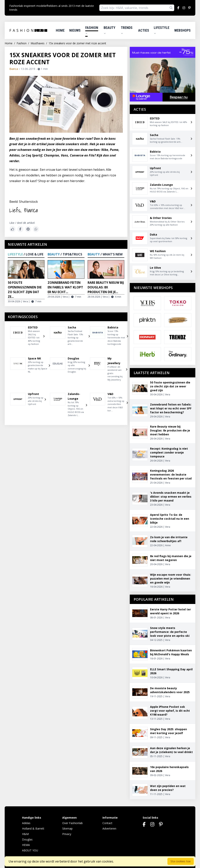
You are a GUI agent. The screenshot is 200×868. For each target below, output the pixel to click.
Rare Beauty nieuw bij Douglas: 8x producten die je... (106, 287)
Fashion (92, 30)
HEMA (26, 845)
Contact (107, 823)
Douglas (27, 839)
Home (60, 30)
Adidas (26, 823)
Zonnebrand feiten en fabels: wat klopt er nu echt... (65, 287)
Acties (144, 30)
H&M (25, 834)
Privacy (67, 834)
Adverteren (109, 828)
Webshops (182, 30)
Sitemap (67, 828)
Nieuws (75, 30)
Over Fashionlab (72, 823)
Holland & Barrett (33, 828)
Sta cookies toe (181, 861)
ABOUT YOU (30, 850)
